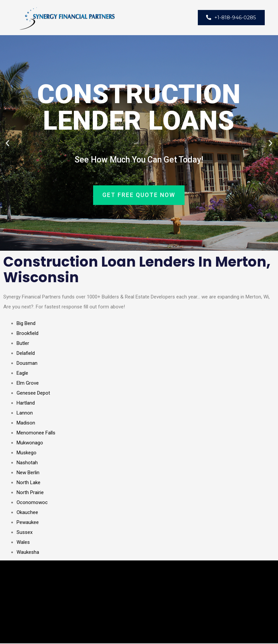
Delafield (26, 354)
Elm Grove (28, 384)
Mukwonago (30, 443)
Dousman (27, 364)
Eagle (22, 374)
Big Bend (26, 324)
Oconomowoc (32, 503)
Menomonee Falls (36, 433)
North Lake (28, 483)
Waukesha (28, 553)
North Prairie (30, 493)
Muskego (27, 453)
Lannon (25, 414)
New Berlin (28, 473)
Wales (23, 543)
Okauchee (27, 513)
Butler (23, 344)
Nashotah (27, 463)
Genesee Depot (33, 394)
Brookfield (28, 334)
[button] (7, 143)
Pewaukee (28, 523)
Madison (26, 423)
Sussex (25, 533)
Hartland (26, 404)
